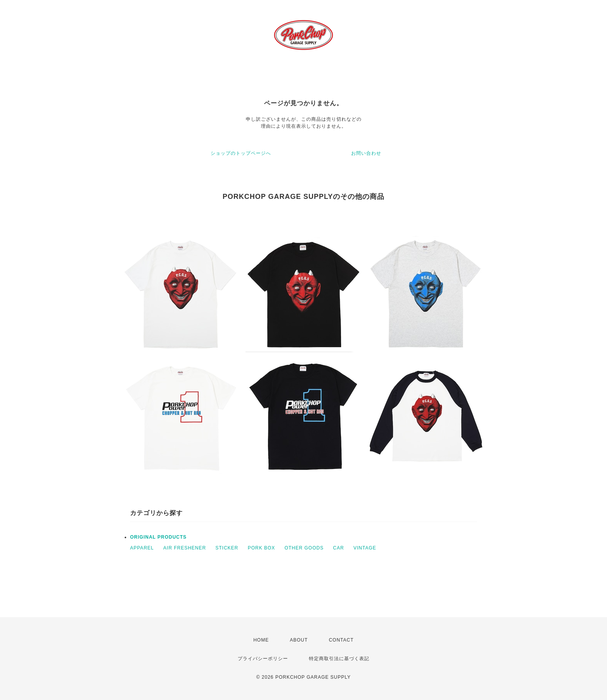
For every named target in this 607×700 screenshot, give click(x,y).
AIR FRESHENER (185, 548)
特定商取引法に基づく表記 (339, 659)
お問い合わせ (366, 153)
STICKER (227, 548)
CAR (338, 548)
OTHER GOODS (304, 548)
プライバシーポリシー (263, 659)
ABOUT (299, 640)
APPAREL (142, 548)
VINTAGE (365, 548)
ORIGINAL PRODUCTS (158, 537)
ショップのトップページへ (241, 153)
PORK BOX (261, 548)
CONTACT (341, 640)
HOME (261, 640)
